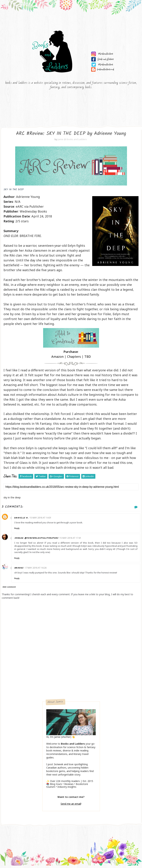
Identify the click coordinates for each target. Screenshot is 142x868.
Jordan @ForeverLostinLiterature (37, 540)
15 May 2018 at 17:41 (71, 540)
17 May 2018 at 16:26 (36, 570)
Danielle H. (22, 520)
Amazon (57, 358)
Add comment (9, 589)
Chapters (74, 358)
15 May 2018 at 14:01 (41, 519)
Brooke (20, 570)
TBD (88, 358)
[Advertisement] (71, 675)
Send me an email (71, 806)
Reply (18, 530)
